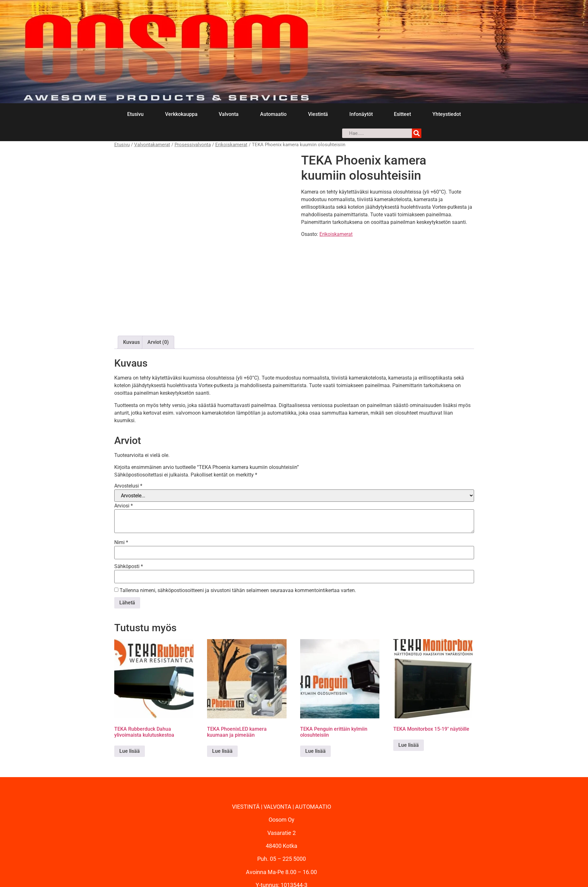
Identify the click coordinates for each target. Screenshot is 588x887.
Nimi (121, 494)
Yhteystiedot (447, 114)
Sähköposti (129, 518)
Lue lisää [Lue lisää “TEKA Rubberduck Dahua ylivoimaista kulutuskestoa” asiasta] (130, 703)
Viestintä (318, 114)
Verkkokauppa (181, 114)
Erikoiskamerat (231, 145)
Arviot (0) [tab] (158, 294)
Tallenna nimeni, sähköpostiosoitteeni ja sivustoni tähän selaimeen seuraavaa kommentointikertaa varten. (238, 542)
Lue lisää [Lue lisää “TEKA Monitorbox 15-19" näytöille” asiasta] (409, 697)
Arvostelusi (128, 438)
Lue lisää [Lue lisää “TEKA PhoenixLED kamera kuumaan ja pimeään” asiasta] (222, 703)
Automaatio (273, 114)
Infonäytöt (361, 114)
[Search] (417, 133)
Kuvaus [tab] (131, 294)
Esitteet (402, 114)
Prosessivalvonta (193, 145)
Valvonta (229, 114)
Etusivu (135, 114)
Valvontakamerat (152, 145)
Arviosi (124, 458)
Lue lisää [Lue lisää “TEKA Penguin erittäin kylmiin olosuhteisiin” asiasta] (315, 703)
